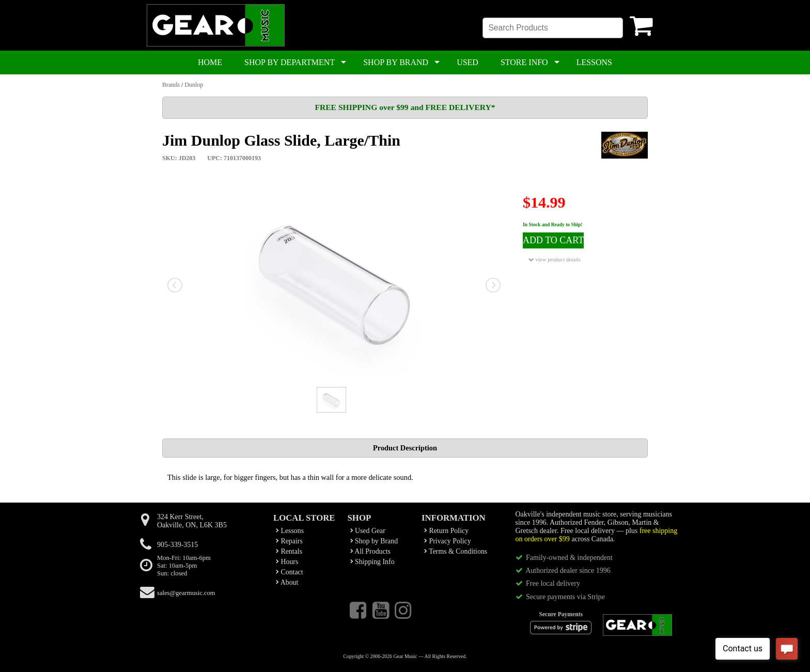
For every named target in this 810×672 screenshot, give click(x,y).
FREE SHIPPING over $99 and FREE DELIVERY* (405, 107)
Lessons (290, 531)
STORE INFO (524, 62)
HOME (210, 62)
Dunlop (194, 85)
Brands (171, 85)
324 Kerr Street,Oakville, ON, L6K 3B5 (192, 521)
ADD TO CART (553, 240)
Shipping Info (372, 562)
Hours (287, 562)
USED (468, 62)
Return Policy (446, 531)
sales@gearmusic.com (186, 593)
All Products (370, 551)
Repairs (289, 541)
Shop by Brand (374, 541)
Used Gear (368, 531)
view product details (555, 260)
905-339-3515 (177, 545)
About (287, 582)
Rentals (289, 551)
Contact (290, 572)
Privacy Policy (448, 541)
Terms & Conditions (456, 551)
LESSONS (594, 62)
